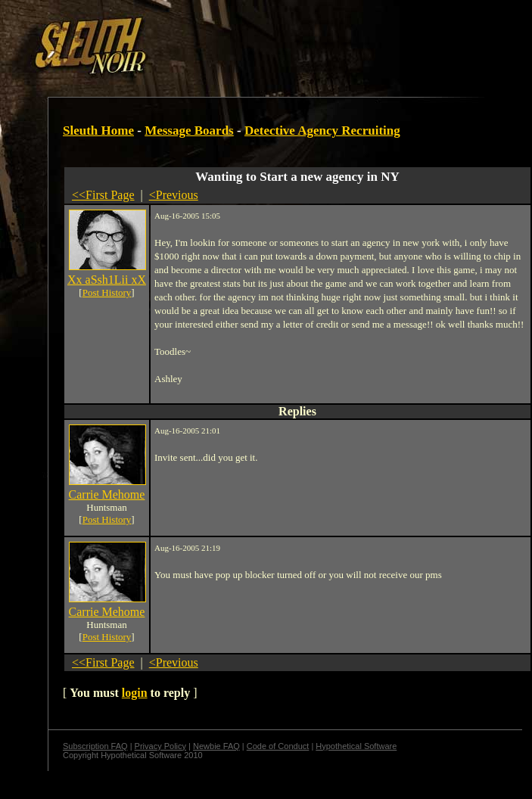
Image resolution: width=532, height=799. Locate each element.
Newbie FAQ (216, 746)
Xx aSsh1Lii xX (107, 280)
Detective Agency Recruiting (322, 131)
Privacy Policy (160, 746)
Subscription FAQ (95, 746)
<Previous (174, 195)
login (135, 693)
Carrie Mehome (107, 494)
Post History (107, 292)
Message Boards (189, 131)
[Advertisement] (263, 40)
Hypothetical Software (356, 746)
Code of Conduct (278, 746)
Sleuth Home (98, 131)
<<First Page (103, 195)
